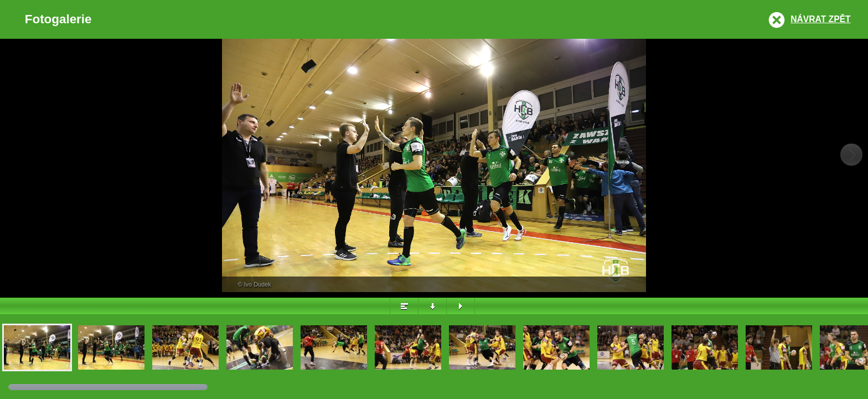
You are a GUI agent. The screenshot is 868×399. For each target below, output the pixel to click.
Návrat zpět (820, 19)
